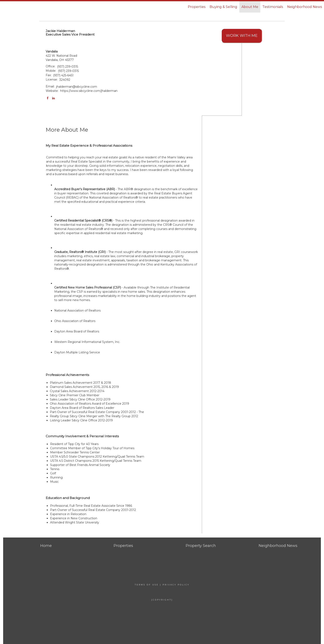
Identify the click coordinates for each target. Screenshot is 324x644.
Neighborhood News (305, 7)
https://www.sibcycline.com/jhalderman (89, 91)
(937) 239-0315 (67, 67)
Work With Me (242, 36)
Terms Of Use (147, 585)
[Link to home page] (26, 7)
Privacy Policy (176, 585)
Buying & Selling (223, 7)
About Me (250, 7)
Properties (197, 7)
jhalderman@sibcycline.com (77, 87)
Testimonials (273, 7)
